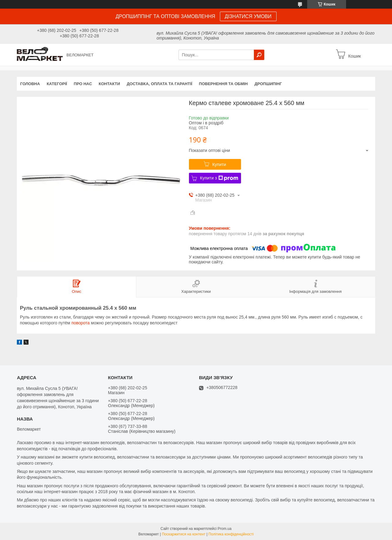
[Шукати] (259, 55)
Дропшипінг (268, 84)
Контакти (109, 84)
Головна (30, 84)
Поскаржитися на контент (183, 534)
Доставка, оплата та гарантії (160, 84)
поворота (81, 323)
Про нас (83, 84)
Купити (219, 164)
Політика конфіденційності (231, 534)
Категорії (57, 84)
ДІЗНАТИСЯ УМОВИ (248, 16)
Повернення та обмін (223, 84)
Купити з (219, 178)
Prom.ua (225, 529)
